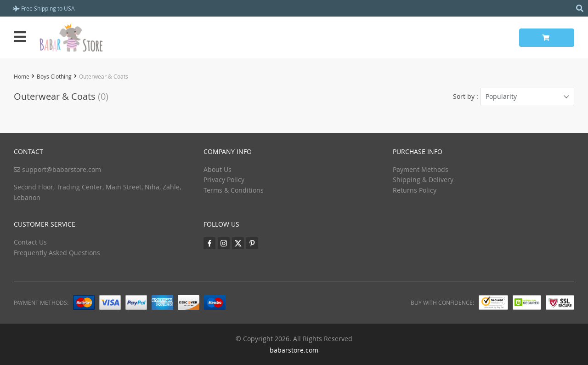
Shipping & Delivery (423, 180)
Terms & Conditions (234, 190)
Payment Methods (421, 169)
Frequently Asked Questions (57, 253)
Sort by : (466, 96)
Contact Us (30, 242)
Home (22, 76)
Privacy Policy (224, 180)
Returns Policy (415, 190)
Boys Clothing (54, 76)
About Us (218, 169)
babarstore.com (294, 350)
